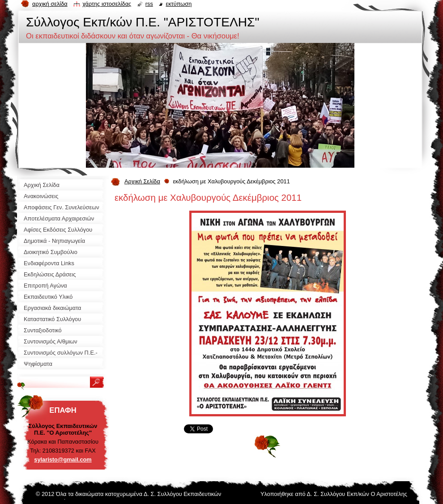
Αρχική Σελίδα (142, 181)
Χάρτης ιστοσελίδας (107, 4)
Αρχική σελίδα (50, 4)
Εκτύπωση (179, 4)
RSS (149, 4)
